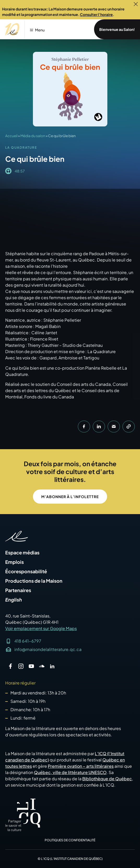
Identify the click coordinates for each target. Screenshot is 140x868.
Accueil (11, 136)
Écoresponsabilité (26, 571)
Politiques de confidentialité (70, 840)
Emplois (14, 562)
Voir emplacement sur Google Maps (41, 628)
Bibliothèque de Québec (107, 779)
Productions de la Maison (34, 581)
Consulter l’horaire (96, 14)
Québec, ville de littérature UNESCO (70, 772)
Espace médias (22, 553)
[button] (37, 26)
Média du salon (33, 136)
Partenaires (18, 590)
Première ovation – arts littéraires (81, 766)
